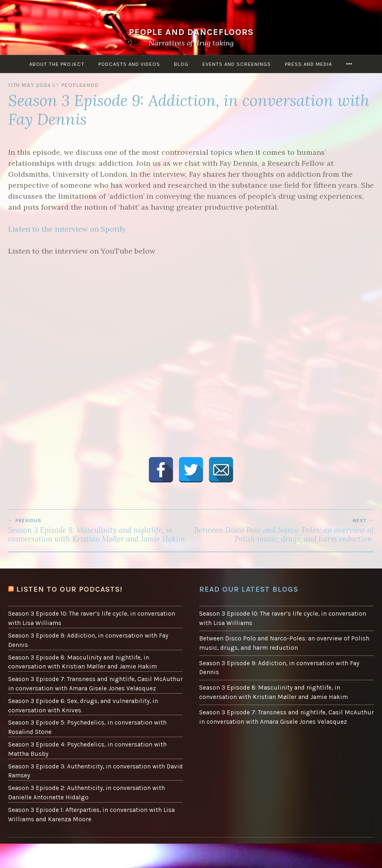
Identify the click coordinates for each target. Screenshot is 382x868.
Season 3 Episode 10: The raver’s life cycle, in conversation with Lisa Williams (92, 618)
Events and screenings (237, 64)
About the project (57, 64)
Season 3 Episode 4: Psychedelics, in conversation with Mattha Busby (87, 749)
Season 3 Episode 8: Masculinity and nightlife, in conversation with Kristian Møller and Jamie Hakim (100, 531)
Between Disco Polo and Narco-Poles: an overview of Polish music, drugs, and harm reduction (282, 531)
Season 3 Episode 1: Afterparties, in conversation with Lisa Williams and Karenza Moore (91, 815)
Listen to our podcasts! (69, 589)
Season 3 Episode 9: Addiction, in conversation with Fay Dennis (88, 640)
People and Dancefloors (191, 32)
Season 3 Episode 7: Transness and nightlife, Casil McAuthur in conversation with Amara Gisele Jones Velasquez (95, 684)
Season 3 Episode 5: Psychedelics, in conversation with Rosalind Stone (87, 727)
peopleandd (80, 85)
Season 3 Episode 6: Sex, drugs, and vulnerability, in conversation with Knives (83, 706)
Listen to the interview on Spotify (67, 229)
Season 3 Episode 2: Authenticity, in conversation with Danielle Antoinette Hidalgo (87, 793)
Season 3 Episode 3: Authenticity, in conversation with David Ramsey (95, 771)
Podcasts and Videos (129, 64)
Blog (181, 64)
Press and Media (308, 64)
